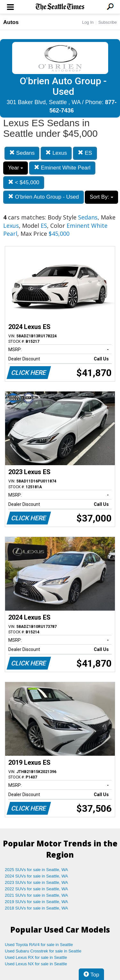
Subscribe (108, 22)
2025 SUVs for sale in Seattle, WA (36, 870)
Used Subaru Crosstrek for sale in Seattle (43, 951)
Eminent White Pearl (62, 168)
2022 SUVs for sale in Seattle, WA (36, 889)
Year (16, 168)
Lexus (56, 153)
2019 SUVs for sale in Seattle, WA (36, 902)
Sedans (22, 153)
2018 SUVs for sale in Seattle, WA (36, 908)
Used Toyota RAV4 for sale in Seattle (39, 945)
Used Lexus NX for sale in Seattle (36, 964)
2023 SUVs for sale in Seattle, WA (36, 882)
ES (85, 153)
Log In (88, 22)
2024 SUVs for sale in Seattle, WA (36, 876)
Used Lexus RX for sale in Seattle (36, 957)
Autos (11, 22)
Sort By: (101, 197)
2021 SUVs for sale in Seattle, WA (36, 895)
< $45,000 (24, 182)
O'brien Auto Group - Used (44, 197)
